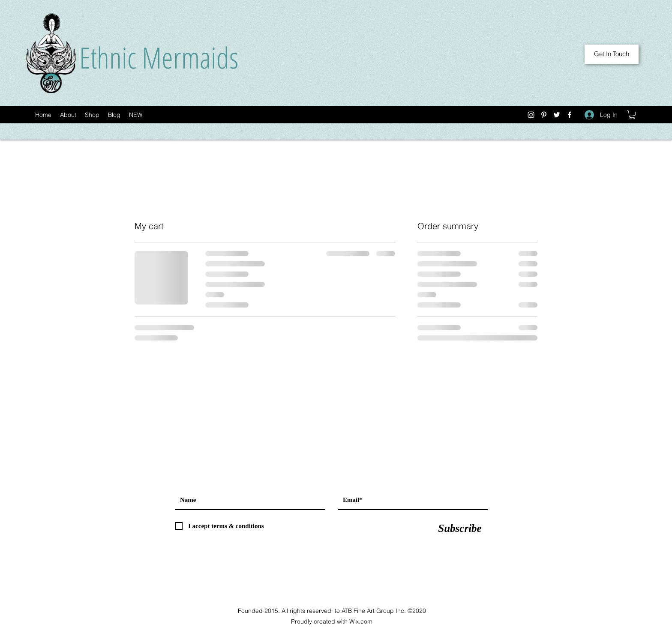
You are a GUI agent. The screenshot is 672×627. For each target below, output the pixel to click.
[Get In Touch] (612, 54)
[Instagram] (531, 115)
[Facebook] (570, 115)
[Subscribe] (460, 528)
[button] (632, 115)
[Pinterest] (544, 115)
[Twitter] (557, 115)
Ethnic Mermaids (159, 57)
